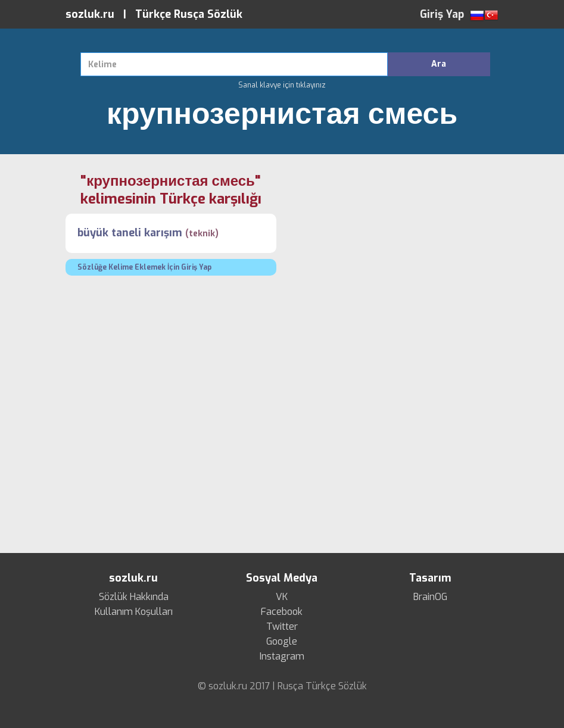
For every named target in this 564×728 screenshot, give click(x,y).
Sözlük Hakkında (134, 597)
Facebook (282, 612)
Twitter (282, 627)
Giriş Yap (442, 14)
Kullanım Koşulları (134, 612)
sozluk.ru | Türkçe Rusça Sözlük (154, 14)
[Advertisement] (394, 255)
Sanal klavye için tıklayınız (282, 85)
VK (282, 597)
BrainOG (430, 597)
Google (282, 642)
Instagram (282, 657)
